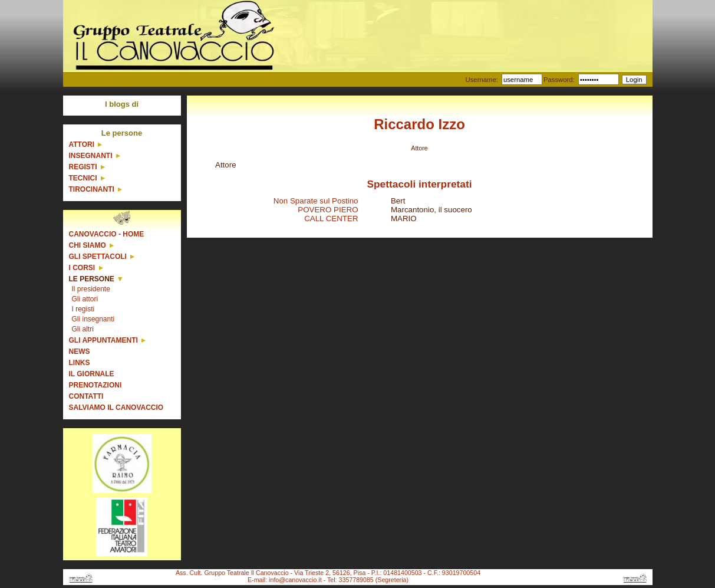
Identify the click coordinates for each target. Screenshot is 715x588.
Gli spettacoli (98, 257)
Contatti (86, 396)
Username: (481, 80)
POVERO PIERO (328, 210)
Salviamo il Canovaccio (116, 408)
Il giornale (92, 374)
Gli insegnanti (93, 319)
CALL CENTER (331, 219)
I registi (83, 309)
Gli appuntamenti (103, 340)
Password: (559, 80)
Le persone (92, 279)
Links (80, 363)
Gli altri (83, 329)
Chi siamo (88, 245)
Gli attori (85, 299)
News (80, 352)
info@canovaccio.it (295, 580)
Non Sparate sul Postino (316, 201)
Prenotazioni (95, 385)
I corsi (82, 268)
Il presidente (91, 289)
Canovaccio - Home (107, 234)
